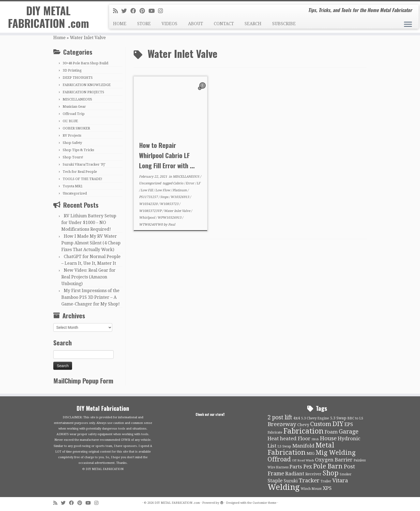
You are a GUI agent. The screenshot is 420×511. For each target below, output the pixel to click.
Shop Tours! (73, 157)
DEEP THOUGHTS (78, 78)
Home (59, 38)
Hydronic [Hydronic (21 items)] (349, 439)
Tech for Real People (80, 172)
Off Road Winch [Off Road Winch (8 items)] (303, 460)
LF (198, 183)
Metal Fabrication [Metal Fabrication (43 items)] (301, 449)
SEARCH (253, 24)
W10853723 (170, 204)
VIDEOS (169, 24)
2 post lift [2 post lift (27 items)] (280, 417)
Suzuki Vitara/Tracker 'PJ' (84, 164)
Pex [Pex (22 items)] (308, 467)
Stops (165, 197)
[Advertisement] (250, 285)
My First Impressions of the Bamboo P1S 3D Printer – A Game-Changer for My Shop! (91, 297)
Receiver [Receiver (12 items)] (313, 474)
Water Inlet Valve (177, 211)
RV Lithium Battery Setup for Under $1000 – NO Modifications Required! (89, 223)
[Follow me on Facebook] (135, 11)
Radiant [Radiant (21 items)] (295, 474)
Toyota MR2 (72, 186)
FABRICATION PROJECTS (83, 92)
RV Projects (72, 135)
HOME (120, 24)
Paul (172, 225)
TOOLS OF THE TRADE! (82, 179)
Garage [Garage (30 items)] (349, 432)
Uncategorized (75, 193)
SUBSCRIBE (284, 24)
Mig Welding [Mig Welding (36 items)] (335, 453)
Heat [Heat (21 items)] (273, 439)
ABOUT (196, 24)
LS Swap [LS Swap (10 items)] (284, 446)
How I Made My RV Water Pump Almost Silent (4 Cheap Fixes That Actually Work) (91, 243)
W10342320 (149, 204)
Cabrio (179, 183)
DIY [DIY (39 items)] (338, 424)
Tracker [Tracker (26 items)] (309, 480)
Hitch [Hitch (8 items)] (315, 439)
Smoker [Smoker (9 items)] (346, 474)
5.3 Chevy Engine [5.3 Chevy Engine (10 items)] (315, 418)
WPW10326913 (170, 218)
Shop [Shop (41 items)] (331, 473)
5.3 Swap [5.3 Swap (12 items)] (338, 418)
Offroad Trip (74, 114)
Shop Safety (72, 143)
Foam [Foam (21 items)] (331, 432)
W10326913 (180, 197)
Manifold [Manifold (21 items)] (303, 446)
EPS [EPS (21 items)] (349, 424)
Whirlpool (147, 218)
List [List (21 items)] (272, 446)
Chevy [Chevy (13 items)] (303, 425)
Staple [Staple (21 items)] (275, 481)
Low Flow (163, 190)
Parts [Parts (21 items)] (296, 467)
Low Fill (147, 190)
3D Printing (72, 70)
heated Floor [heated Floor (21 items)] (295, 439)
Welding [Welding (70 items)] (284, 487)
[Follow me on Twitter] (126, 11)
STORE (144, 24)
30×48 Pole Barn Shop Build (85, 63)
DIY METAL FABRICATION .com (48, 17)
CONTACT (224, 24)
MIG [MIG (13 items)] (311, 453)
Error (190, 183)
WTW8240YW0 (151, 225)
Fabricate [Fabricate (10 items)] (275, 432)
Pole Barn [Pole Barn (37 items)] (328, 466)
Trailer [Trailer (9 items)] (326, 481)
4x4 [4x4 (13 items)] (297, 418)
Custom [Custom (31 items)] (321, 424)
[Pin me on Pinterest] (144, 11)
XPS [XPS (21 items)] (327, 488)
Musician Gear (74, 107)
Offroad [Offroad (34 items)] (279, 459)
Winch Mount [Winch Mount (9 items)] (311, 489)
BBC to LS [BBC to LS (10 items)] (355, 418)
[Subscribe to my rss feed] (117, 11)
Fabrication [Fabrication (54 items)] (303, 431)
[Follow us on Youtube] (153, 11)
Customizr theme (265, 503)
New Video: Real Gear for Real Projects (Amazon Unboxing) (88, 277)
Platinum (180, 190)
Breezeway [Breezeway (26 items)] (282, 424)
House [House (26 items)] (328, 438)
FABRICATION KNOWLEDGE (87, 85)
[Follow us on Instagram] (162, 11)
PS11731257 (149, 197)
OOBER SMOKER (76, 128)
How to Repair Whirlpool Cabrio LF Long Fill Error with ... (167, 155)
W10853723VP (151, 211)
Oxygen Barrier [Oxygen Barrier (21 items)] (334, 460)
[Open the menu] (408, 25)
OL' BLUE (70, 121)
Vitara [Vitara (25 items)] (340, 480)
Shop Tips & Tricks (78, 150)
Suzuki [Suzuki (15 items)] (291, 481)
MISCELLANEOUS (77, 99)
